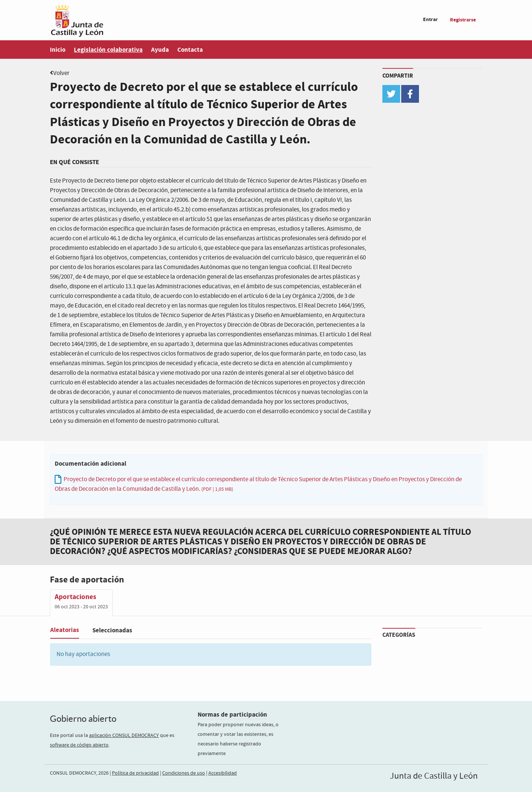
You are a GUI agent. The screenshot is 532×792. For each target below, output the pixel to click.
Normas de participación (232, 715)
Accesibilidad (223, 773)
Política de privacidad (135, 773)
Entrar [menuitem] (430, 19)
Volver (61, 73)
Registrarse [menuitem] (463, 20)
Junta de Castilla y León (434, 776)
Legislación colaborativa (108, 50)
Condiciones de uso (184, 773)
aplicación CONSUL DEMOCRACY (124, 735)
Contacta (190, 50)
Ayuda (160, 50)
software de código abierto (79, 745)
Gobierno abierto (83, 719)
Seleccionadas (112, 630)
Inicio (58, 50)
